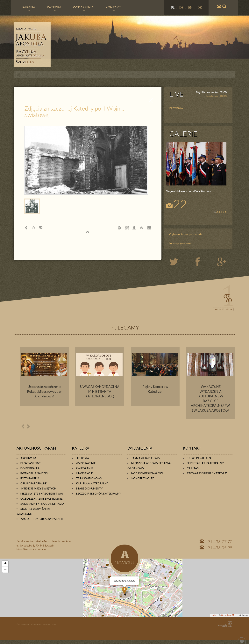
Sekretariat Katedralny (205, 463)
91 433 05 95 (220, 548)
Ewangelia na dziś (34, 473)
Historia (82, 458)
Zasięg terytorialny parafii (42, 519)
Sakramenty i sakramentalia (42, 504)
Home (36, 75)
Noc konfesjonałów (147, 473)
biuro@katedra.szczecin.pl (31, 549)
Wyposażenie (86, 463)
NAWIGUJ (124, 558)
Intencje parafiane (180, 243)
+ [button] (5, 564)
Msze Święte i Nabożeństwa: (42, 493)
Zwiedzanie (84, 468)
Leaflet (214, 615)
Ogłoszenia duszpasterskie (186, 234)
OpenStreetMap (229, 615)
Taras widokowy (89, 478)
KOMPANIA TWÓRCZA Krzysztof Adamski (224, 624)
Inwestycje (84, 473)
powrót (18, 75)
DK (200, 7)
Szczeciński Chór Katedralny (98, 493)
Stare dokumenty (89, 488)
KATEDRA (54, 8)
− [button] (5, 570)
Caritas (193, 468)
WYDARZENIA (83, 8)
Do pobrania (30, 468)
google (222, 262)
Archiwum (28, 458)
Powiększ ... (176, 108)
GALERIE (183, 134)
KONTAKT (113, 8)
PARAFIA (29, 8)
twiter (177, 262)
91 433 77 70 (220, 542)
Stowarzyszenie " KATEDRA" (207, 473)
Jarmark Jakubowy (146, 458)
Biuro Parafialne (200, 458)
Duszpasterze (31, 463)
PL (173, 7)
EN (191, 7)
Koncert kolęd (143, 478)
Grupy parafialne (34, 483)
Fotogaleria (74, 74)
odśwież (27, 75)
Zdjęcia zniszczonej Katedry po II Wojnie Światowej (114, 74)
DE (182, 7)
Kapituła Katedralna (92, 483)
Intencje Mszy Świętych (38, 488)
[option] (44, 377)
